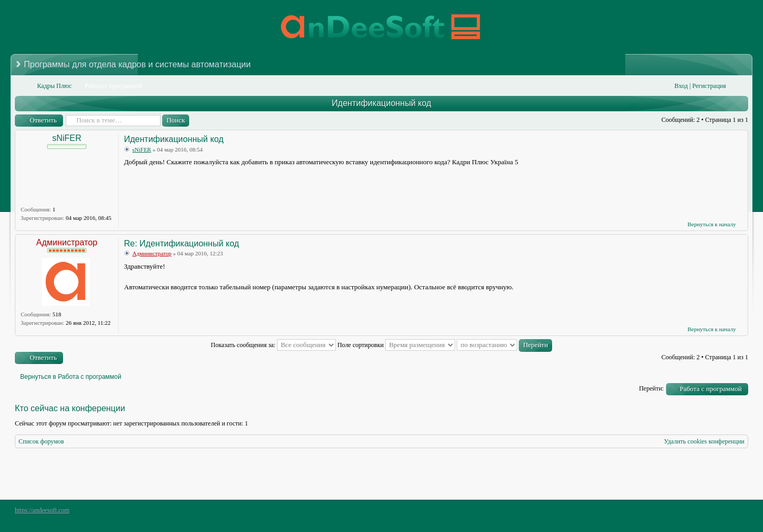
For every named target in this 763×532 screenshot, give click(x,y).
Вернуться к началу (712, 224)
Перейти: (651, 388)
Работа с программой (711, 389)
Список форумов (41, 441)
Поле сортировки (397, 345)
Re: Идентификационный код (181, 243)
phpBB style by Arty (700, 513)
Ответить (43, 120)
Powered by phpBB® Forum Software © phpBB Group (732, 513)
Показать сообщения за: (273, 345)
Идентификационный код (381, 103)
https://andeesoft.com (42, 510)
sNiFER (66, 138)
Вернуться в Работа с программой (71, 377)
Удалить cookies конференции (704, 441)
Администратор (66, 242)
